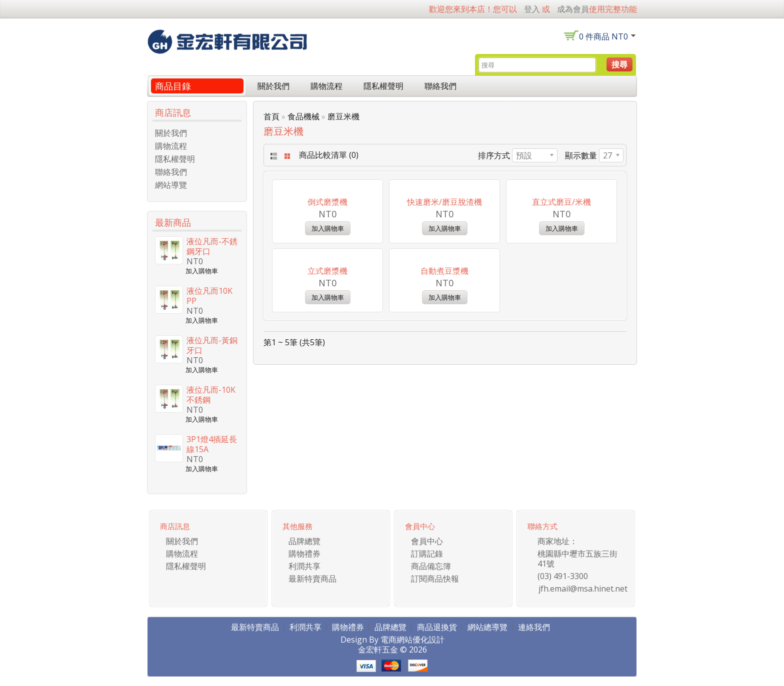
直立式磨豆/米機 (561, 272)
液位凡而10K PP (209, 296)
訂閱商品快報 (435, 588)
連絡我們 (534, 636)
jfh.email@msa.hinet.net (583, 598)
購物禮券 (304, 563)
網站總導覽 (487, 636)
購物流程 (326, 86)
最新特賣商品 (312, 588)
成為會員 (573, 9)
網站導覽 (171, 185)
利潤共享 (304, 575)
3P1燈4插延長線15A (212, 444)
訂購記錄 (427, 563)
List (273, 156)
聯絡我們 (440, 86)
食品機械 (303, 116)
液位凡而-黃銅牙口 (212, 345)
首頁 (271, 116)
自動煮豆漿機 (444, 411)
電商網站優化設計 (412, 649)
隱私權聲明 (383, 86)
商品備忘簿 (431, 575)
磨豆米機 (343, 116)
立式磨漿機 (327, 411)
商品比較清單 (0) (329, 155)
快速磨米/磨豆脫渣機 (444, 272)
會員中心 (427, 550)
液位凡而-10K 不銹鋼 (211, 395)
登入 (532, 9)
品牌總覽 (304, 550)
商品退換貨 (437, 636)
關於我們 (273, 86)
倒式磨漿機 (327, 272)
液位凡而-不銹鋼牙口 (212, 246)
